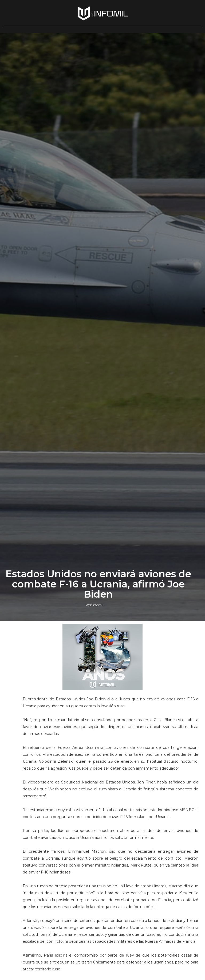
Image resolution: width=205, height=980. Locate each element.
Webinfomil (94, 605)
